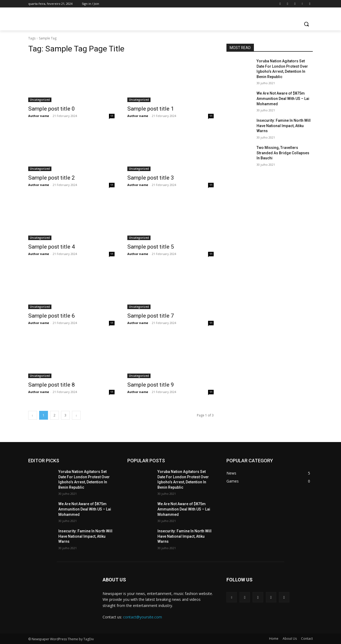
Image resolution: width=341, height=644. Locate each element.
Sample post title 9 (151, 385)
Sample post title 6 (52, 316)
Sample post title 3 (151, 178)
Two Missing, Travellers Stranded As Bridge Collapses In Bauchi (283, 153)
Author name (39, 116)
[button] (306, 24)
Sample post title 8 (52, 385)
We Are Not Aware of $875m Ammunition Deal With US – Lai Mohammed (283, 98)
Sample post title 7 (151, 316)
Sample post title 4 (52, 247)
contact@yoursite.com (143, 617)
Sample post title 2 (52, 178)
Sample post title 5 (151, 247)
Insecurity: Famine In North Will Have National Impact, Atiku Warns (284, 126)
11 (112, 116)
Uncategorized (40, 100)
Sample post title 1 (151, 109)
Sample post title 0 (52, 109)
